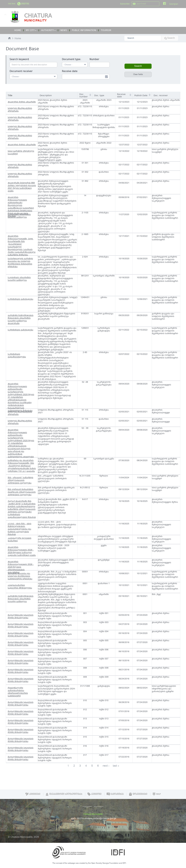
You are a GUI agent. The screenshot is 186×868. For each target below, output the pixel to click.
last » (116, 766)
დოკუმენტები (138, 794)
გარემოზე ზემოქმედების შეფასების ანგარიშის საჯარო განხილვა (21, 599)
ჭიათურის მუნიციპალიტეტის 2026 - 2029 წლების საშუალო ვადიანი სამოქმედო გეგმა (22, 551)
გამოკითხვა (115, 794)
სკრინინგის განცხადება (21, 299)
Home (18, 30)
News (64, 30)
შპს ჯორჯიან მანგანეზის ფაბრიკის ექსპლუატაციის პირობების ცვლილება (22, 492)
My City (31, 30)
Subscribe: (125, 4)
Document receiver (21, 71)
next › (106, 766)
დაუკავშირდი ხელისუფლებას (64, 794)
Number (94, 59)
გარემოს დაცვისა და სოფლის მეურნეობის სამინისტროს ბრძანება (20, 576)
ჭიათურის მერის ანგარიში (22, 102)
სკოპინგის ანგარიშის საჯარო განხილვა (19, 216)
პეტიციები (33, 794)
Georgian (174, 4)
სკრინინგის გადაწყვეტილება (17, 356)
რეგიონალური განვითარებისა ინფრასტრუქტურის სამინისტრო (18, 692)
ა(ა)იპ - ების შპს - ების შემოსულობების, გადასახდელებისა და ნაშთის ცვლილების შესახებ (20, 529)
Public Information (84, 30)
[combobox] (33, 76)
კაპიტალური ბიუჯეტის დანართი (20, 539)
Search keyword (19, 59)
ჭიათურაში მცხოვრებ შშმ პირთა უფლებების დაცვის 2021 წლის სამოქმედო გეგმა (22, 187)
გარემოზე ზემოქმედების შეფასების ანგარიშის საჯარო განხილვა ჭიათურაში (21, 319)
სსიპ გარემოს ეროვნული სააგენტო (21, 152)
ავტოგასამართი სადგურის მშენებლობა (20, 587)
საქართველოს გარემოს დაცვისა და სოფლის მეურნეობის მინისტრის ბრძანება (20, 263)
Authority (48, 30)
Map (157, 794)
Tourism (106, 30)
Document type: (71, 59)
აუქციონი (94, 794)
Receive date (70, 71)
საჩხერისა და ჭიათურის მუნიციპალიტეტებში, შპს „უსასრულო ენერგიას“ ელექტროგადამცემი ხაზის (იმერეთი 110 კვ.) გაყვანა (22, 466)
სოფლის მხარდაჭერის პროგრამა (20, 110)
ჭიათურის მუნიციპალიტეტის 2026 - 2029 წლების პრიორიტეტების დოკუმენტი (21, 565)
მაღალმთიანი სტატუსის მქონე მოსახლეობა (21, 616)
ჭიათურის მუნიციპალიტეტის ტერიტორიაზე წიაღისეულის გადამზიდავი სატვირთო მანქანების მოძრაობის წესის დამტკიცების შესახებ (21, 204)
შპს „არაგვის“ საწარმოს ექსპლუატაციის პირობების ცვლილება (21, 480)
